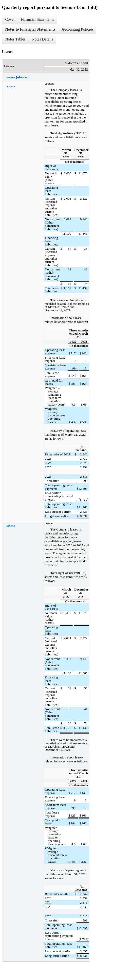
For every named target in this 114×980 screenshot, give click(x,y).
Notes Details (43, 39)
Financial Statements (38, 19)
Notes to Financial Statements (30, 29)
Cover (10, 19)
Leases (10, 86)
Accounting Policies (77, 29)
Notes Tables (15, 39)
